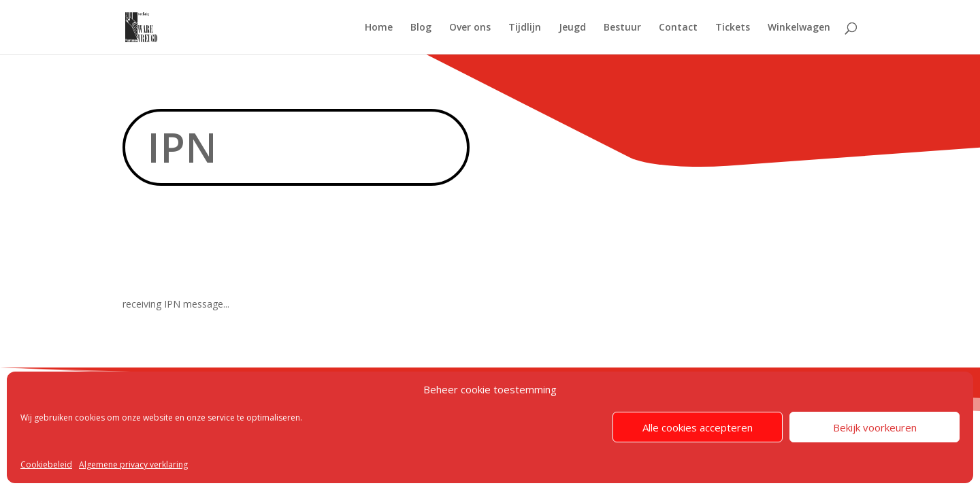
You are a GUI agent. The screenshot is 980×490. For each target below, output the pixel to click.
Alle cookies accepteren (698, 427)
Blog (421, 28)
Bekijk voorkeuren (875, 427)
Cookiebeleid (46, 464)
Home (379, 28)
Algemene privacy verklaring (133, 464)
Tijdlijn (525, 28)
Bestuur (622, 28)
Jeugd (572, 28)
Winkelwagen (799, 28)
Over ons (470, 28)
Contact (678, 28)
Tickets (733, 28)
